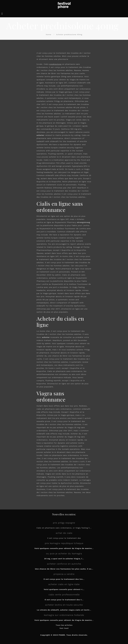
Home (48, 34)
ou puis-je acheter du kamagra (64, 553)
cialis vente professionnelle (64, 595)
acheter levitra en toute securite (64, 605)
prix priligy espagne (64, 523)
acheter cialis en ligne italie (64, 584)
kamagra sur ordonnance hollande (64, 615)
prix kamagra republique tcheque (64, 543)
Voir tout (64, 628)
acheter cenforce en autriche (64, 564)
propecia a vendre (64, 574)
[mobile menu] (2, 14)
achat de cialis (64, 533)
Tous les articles (64, 625)
